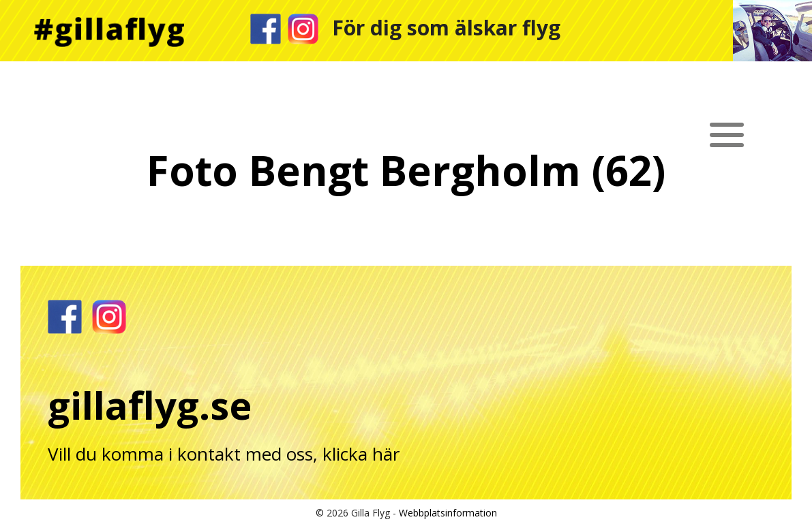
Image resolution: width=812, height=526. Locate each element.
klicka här (361, 454)
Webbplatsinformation (448, 513)
